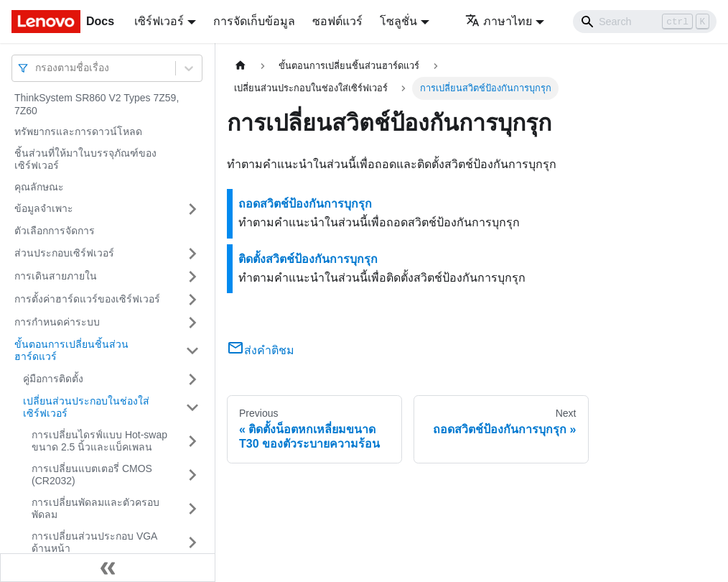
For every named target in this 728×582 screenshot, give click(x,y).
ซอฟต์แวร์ (337, 21)
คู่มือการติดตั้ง (53, 379)
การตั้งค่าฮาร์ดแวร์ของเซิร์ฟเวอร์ (87, 299)
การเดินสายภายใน (56, 276)
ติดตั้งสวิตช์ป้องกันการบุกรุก (308, 259)
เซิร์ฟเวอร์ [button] (159, 21)
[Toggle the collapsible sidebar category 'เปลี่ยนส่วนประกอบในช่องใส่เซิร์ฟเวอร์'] (192, 408)
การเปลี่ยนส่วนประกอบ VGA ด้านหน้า (94, 542)
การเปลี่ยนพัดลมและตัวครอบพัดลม (95, 509)
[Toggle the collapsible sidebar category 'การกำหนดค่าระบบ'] (192, 323)
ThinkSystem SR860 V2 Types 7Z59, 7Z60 (97, 104)
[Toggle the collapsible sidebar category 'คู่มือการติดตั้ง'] (192, 379)
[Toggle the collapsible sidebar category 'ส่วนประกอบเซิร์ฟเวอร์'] (192, 254)
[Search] (645, 22)
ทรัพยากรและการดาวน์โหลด (78, 131)
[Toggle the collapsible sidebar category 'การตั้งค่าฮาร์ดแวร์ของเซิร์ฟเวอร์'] (192, 300)
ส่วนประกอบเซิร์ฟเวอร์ (64, 253)
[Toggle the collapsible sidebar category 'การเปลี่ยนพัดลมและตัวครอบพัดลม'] (192, 509)
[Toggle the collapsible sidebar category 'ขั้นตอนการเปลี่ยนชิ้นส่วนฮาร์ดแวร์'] (192, 351)
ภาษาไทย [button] (499, 21)
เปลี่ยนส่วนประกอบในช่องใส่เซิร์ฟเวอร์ (86, 407)
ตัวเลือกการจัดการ (55, 231)
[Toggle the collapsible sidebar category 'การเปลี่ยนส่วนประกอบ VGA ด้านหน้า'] (192, 543)
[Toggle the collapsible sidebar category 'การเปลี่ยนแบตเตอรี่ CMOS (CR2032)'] (192, 475)
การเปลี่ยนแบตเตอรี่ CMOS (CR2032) (92, 475)
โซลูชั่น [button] (398, 21)
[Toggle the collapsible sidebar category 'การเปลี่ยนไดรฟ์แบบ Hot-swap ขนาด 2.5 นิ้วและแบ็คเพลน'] (192, 442)
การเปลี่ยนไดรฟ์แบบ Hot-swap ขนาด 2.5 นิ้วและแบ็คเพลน (99, 441)
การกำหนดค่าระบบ (57, 322)
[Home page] (241, 66)
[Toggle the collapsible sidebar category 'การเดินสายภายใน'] (192, 277)
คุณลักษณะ (39, 187)
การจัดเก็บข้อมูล (254, 21)
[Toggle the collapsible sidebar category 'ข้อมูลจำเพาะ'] (192, 209)
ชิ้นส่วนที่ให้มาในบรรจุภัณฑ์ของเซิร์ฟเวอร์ (85, 160)
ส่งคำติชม (261, 350)
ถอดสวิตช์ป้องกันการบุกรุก (305, 204)
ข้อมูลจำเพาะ (44, 208)
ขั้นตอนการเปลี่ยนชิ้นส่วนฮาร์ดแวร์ (71, 351)
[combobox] (37, 68)
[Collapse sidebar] (108, 568)
